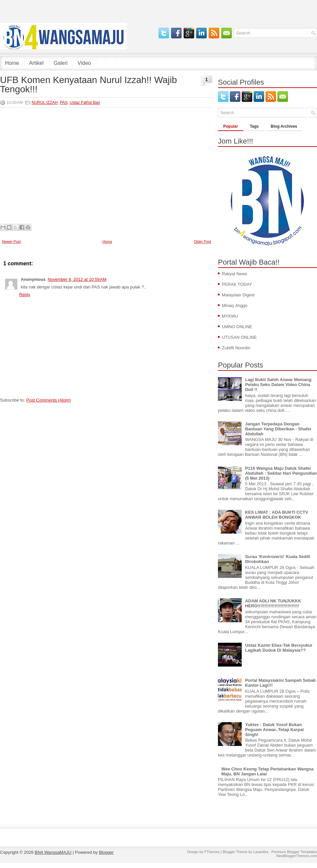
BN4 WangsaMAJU (53, 852)
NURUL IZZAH (45, 103)
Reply (25, 295)
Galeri (61, 63)
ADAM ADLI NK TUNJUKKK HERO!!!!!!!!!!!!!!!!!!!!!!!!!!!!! (273, 603)
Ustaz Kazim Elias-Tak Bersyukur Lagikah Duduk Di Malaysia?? (279, 648)
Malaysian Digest (238, 295)
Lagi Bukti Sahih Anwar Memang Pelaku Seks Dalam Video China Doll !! (278, 385)
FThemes (212, 852)
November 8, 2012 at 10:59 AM (77, 279)
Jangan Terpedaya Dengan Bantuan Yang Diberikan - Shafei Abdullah (278, 429)
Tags (254, 126)
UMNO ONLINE (237, 327)
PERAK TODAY (237, 284)
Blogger (106, 852)
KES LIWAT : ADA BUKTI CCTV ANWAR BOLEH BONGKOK (277, 515)
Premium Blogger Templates (294, 852)
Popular (231, 126)
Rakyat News (235, 274)
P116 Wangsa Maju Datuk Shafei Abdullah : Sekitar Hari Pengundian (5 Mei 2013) (281, 473)
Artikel (36, 63)
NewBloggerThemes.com (297, 856)
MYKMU (230, 316)
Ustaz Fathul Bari (85, 103)
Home (12, 63)
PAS (64, 103)
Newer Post (11, 241)
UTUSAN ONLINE (239, 337)
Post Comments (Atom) (49, 400)
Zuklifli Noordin (236, 348)
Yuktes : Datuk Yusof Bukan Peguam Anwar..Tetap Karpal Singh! (274, 730)
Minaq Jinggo (235, 305)
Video (84, 63)
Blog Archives (284, 126)
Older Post (202, 241)
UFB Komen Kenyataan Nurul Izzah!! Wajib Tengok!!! (88, 85)
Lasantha (261, 852)
